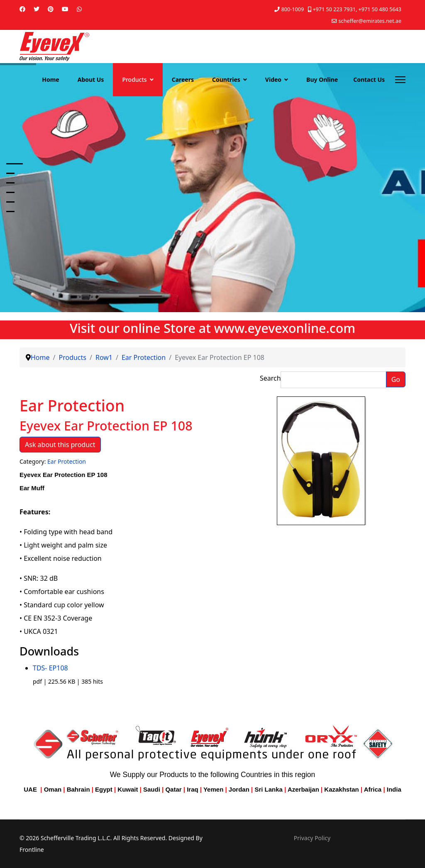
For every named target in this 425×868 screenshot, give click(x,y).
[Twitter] (37, 9)
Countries (226, 79)
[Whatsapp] (79, 9)
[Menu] (400, 80)
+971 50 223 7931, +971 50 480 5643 (357, 9)
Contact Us (369, 79)
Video (273, 79)
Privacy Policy (312, 838)
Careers (183, 79)
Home (50, 79)
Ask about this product (60, 445)
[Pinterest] (51, 9)
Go (396, 379)
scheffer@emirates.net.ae (370, 21)
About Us (91, 79)
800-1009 (293, 9)
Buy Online (322, 79)
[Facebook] (22, 9)
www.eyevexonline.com (285, 328)
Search (270, 378)
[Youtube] (65, 9)
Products (134, 79)
